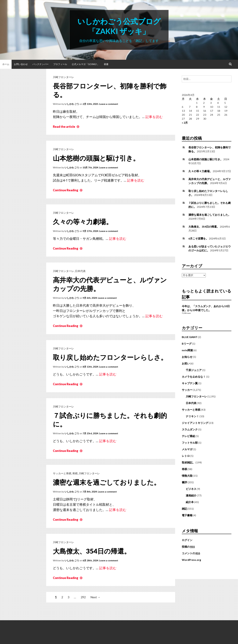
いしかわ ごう (72, 104)
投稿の (188, 547)
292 (83, 597)
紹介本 (190, 502)
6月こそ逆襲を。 (198, 238)
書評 (184, 482)
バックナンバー (40, 64)
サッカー (187, 390)
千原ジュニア (194, 370)
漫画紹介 (191, 495)
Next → (95, 597)
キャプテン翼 (190, 383)
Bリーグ (187, 344)
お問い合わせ (21, 64)
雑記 (184, 509)
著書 (106, 64)
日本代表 (80, 271)
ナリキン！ (192, 416)
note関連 (187, 350)
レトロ (186, 456)
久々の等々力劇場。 (83, 222)
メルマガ (187, 449)
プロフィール (60, 64)
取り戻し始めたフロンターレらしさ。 (110, 357)
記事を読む (154, 117)
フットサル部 (190, 443)
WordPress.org (191, 560)
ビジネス (191, 489)
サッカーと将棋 (62, 473)
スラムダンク (190, 429)
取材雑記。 (188, 462)
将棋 (75, 473)
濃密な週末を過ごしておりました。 (107, 482)
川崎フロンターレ (63, 77)
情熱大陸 (187, 476)
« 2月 (185, 123)
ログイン (187, 540)
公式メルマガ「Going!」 (85, 64)
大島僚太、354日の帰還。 (92, 551)
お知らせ (187, 357)
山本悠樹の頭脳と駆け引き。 (96, 158)
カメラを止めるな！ (194, 377)
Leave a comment (109, 104)
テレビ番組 (188, 436)
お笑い (186, 363)
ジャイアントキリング (195, 423)
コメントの (191, 553)
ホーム (6, 64)
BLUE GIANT (190, 337)
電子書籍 (187, 515)
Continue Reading (68, 190)
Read (66, 127)
